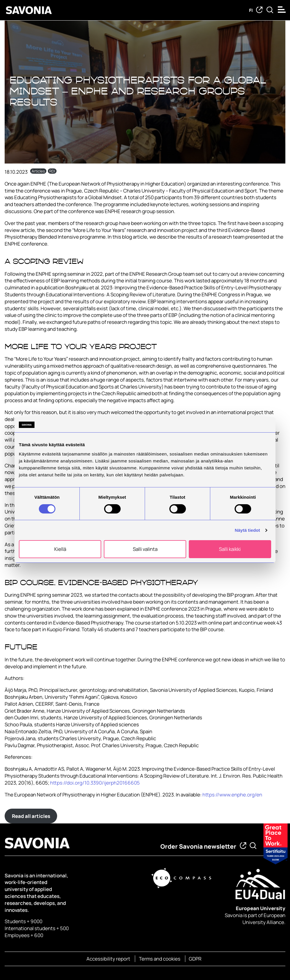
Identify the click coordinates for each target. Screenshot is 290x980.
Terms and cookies (160, 959)
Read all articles (31, 816)
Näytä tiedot (248, 530)
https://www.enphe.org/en (232, 795)
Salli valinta (145, 549)
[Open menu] (282, 10)
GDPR (195, 959)
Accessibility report (108, 959)
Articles (38, 171)
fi (251, 10)
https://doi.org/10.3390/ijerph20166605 (95, 783)
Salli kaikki (230, 549)
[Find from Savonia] (270, 10)
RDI (52, 171)
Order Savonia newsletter (198, 846)
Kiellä (60, 549)
